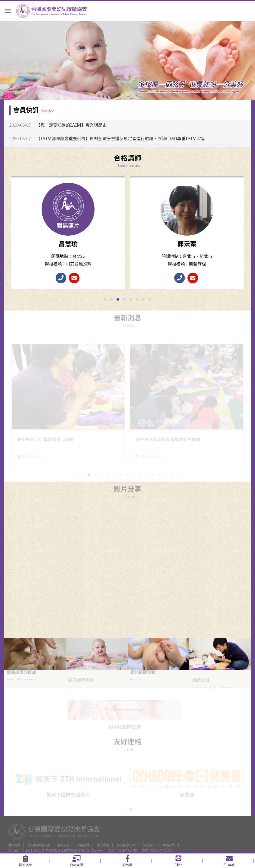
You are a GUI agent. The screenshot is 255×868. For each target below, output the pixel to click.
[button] (105, 299)
